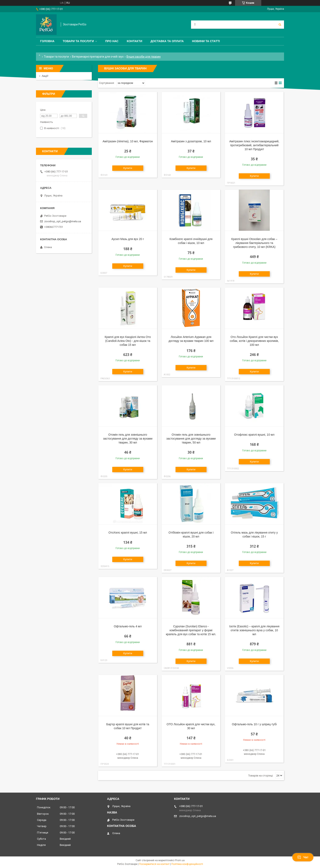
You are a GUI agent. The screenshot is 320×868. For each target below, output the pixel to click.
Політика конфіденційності (187, 864)
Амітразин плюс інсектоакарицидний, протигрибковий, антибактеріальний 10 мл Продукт (254, 145)
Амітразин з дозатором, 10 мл (191, 141)
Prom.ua (180, 860)
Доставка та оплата (167, 41)
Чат (303, 857)
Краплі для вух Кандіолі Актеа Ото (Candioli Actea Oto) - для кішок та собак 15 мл (128, 341)
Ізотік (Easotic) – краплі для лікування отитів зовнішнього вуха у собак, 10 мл (254, 630)
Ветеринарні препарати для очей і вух (98, 57)
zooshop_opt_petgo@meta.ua (63, 221)
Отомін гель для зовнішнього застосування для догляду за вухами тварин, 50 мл (191, 439)
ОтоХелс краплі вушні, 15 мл (128, 533)
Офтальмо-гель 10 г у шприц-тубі (254, 724)
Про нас (112, 41)
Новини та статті (206, 41)
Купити (128, 168)
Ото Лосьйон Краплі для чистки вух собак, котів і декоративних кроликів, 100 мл (254, 341)
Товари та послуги (78, 41)
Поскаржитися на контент (154, 864)
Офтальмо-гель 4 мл (128, 626)
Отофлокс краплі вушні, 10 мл (254, 435)
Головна (47, 41)
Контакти (134, 41)
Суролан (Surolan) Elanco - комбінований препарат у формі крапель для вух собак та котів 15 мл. (191, 630)
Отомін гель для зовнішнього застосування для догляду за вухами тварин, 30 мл (128, 439)
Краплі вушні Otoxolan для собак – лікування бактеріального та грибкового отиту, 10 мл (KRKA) (254, 243)
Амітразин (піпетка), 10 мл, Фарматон (128, 141)
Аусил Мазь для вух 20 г (128, 239)
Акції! (45, 76)
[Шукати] (280, 25)
